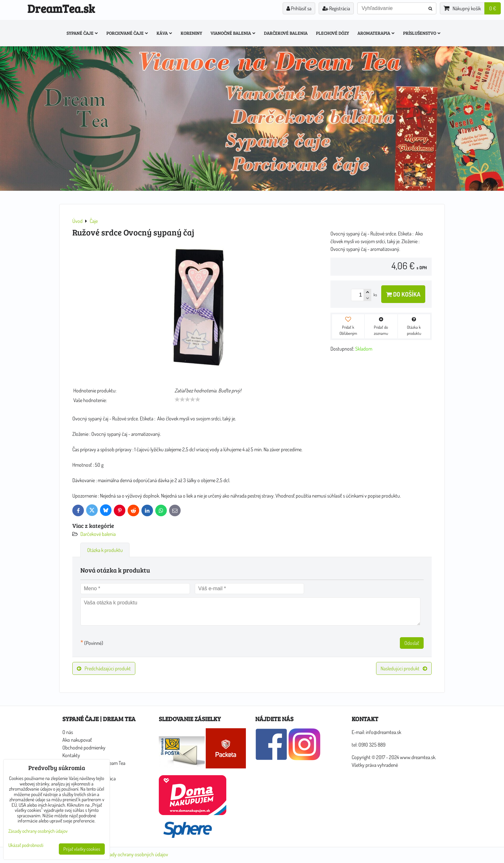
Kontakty (71, 755)
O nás (68, 732)
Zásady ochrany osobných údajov (135, 854)
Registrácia (336, 8)
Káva (164, 33)
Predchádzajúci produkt (104, 668)
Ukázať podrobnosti (26, 845)
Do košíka (403, 294)
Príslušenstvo (422, 33)
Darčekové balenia (286, 33)
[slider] (187, 399)
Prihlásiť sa (299, 8)
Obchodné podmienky (84, 748)
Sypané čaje (82, 33)
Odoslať (412, 643)
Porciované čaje (127, 33)
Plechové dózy (333, 33)
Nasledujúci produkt (404, 668)
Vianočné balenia (233, 33)
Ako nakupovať (77, 740)
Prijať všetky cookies (82, 849)
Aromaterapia (376, 33)
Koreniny (191, 33)
